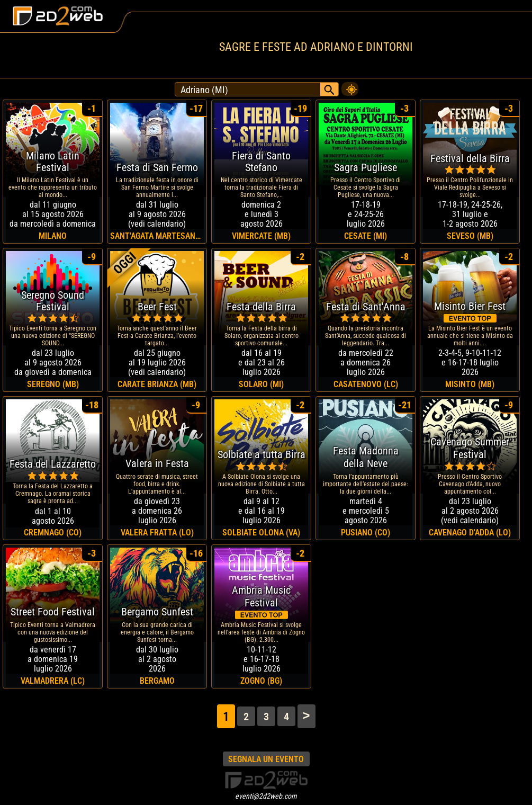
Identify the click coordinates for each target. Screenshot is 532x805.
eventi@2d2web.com (266, 796)
